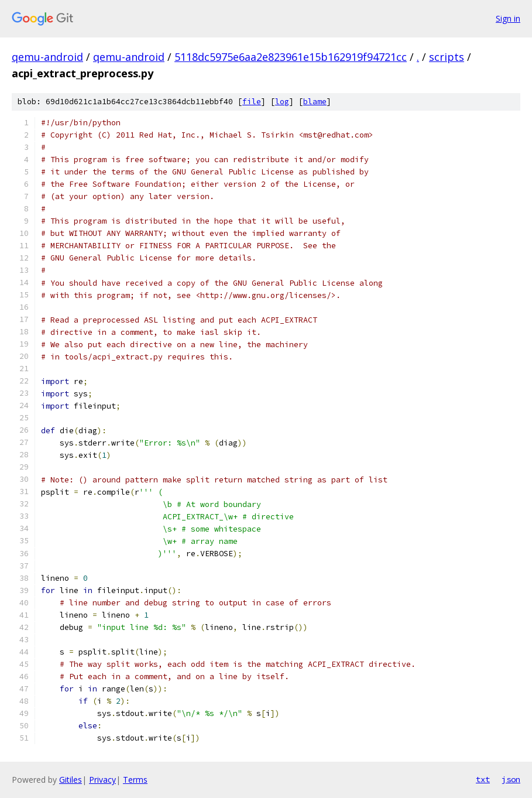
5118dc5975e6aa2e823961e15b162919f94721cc (291, 57)
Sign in (508, 18)
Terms (135, 780)
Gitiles (71, 780)
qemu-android (47, 57)
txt (483, 779)
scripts (447, 57)
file (252, 102)
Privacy (102, 780)
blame (315, 102)
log (282, 102)
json (511, 779)
